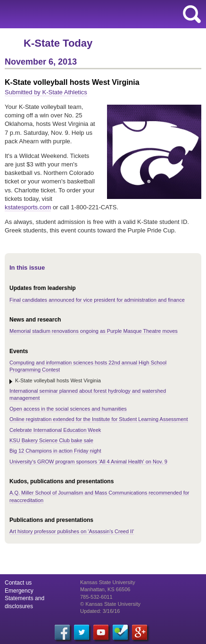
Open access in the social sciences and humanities (68, 409)
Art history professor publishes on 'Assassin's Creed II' (72, 531)
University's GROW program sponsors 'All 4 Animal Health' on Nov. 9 (88, 462)
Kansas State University (86, 14)
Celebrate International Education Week (55, 430)
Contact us (18, 583)
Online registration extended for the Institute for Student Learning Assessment (99, 419)
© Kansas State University (110, 604)
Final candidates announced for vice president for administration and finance (97, 300)
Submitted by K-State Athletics (46, 92)
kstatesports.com (28, 207)
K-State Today (58, 43)
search (192, 14)
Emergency (19, 591)
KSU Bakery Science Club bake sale (51, 440)
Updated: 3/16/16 (100, 611)
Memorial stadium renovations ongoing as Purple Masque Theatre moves (94, 331)
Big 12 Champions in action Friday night (55, 451)
